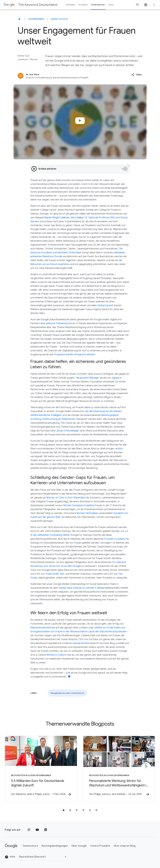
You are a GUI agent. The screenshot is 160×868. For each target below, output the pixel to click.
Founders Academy (115, 539)
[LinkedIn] (46, 830)
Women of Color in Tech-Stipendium (66, 498)
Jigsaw (116, 378)
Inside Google (60, 19)
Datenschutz (30, 846)
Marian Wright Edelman (57, 218)
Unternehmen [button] (98, 5)
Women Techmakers (88, 513)
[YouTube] (37, 830)
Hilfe (10, 857)
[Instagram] (29, 830)
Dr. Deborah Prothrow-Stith (100, 218)
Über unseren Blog (125, 846)
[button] (137, 75)
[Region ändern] (43, 857)
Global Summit (105, 305)
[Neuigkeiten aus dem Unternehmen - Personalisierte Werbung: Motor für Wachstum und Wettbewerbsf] (119, 769)
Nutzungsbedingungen (55, 846)
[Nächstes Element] (146, 767)
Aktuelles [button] (71, 5)
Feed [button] (111, 5)
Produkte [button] (83, 5)
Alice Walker (77, 218)
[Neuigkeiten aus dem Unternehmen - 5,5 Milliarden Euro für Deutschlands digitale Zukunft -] (41, 769)
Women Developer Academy (79, 505)
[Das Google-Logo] (11, 846)
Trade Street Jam (55, 574)
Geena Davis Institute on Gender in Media (81, 588)
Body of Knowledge (68, 431)
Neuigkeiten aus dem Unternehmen (67, 693)
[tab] (64, 810)
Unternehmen (36, 19)
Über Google (79, 846)
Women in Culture (56, 655)
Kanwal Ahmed (81, 643)
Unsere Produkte (100, 846)
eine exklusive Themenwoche (56, 323)
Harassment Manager (87, 378)
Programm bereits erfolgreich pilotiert (74, 354)
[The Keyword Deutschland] (19, 19)
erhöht (119, 449)
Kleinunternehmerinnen (43, 628)
